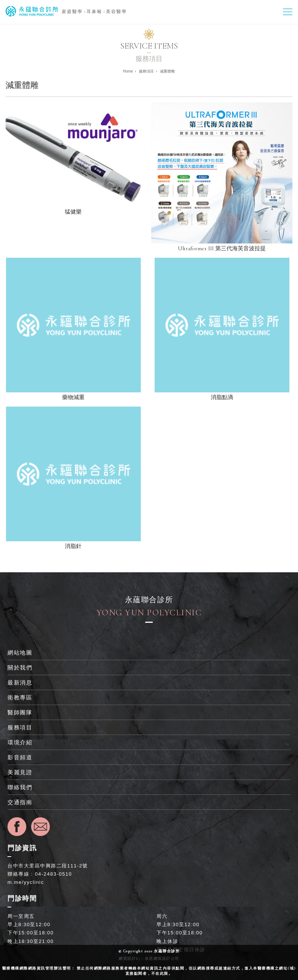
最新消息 (20, 682)
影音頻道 (20, 757)
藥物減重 (73, 397)
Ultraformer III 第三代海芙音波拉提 (222, 248)
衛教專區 (20, 697)
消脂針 (73, 546)
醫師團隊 (20, 712)
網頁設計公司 (166, 959)
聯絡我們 (20, 787)
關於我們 (20, 667)
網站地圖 (20, 653)
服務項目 (20, 727)
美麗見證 (20, 772)
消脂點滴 (222, 397)
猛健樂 (73, 212)
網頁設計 (127, 959)
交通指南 (20, 802)
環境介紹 (20, 742)
